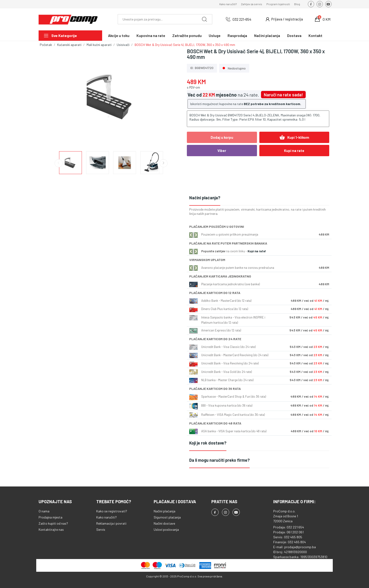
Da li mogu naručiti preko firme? (219, 460)
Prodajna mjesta (50, 517)
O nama (44, 511)
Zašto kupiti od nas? (53, 523)
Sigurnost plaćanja (167, 517)
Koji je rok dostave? (208, 443)
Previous (59, 163)
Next (164, 163)
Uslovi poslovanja (166, 529)
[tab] (259, 198)
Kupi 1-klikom (294, 137)
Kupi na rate (294, 151)
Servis (101, 529)
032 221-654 (242, 19)
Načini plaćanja (164, 511)
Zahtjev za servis (252, 4)
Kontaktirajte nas (51, 529)
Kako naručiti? (228, 4)
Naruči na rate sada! (283, 95)
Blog (297, 4)
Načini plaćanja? (205, 198)
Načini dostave (164, 523)
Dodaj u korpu (222, 137)
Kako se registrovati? (112, 511)
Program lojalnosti (278, 4)
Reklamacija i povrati (111, 523)
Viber (222, 151)
